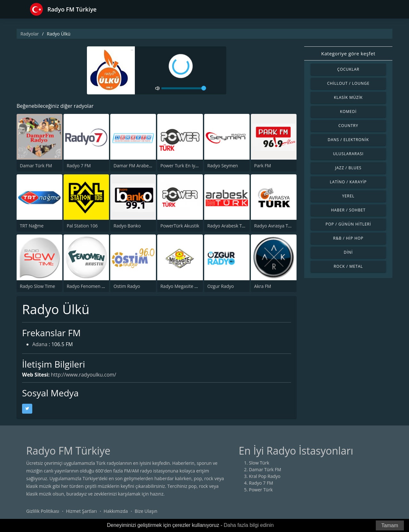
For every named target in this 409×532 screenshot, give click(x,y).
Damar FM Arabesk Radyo (140, 166)
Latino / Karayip (348, 182)
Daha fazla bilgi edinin (249, 525)
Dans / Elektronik (348, 140)
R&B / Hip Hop (348, 238)
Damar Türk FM (36, 166)
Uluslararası (348, 154)
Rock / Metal (348, 266)
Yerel (348, 196)
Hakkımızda (116, 511)
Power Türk (261, 490)
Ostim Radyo (127, 286)
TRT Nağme (32, 226)
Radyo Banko (127, 226)
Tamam (390, 525)
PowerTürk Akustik (180, 226)
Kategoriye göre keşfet (348, 53)
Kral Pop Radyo (265, 476)
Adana (40, 345)
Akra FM (262, 286)
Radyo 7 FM (79, 166)
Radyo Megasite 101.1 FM (187, 286)
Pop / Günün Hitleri (348, 224)
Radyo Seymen (223, 166)
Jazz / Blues (348, 168)
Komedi (348, 111)
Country (348, 126)
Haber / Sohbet (348, 210)
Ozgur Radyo (221, 286)
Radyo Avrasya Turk (274, 226)
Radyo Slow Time (37, 286)
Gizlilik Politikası (43, 511)
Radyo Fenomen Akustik (92, 286)
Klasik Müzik (348, 97)
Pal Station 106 (82, 226)
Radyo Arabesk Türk (228, 226)
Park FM (262, 166)
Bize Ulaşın (146, 511)
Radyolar (30, 34)
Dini (348, 252)
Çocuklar (348, 69)
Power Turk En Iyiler (181, 166)
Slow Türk (259, 463)
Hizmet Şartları (81, 511)
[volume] (184, 88)
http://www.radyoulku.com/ (84, 375)
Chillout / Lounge (348, 83)
